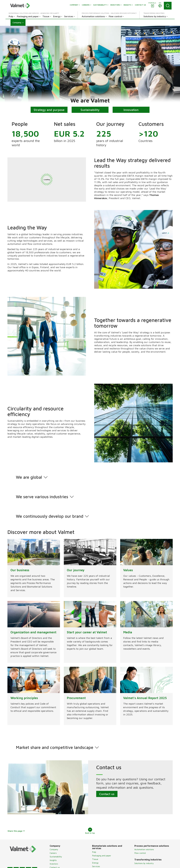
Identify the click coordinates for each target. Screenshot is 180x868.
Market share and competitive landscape (55, 747)
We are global (29, 477)
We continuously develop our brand (50, 516)
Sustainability (90, 110)
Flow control (140, 853)
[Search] (168, 6)
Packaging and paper (102, 856)
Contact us (107, 794)
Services (96, 866)
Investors (54, 864)
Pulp (94, 852)
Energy (95, 863)
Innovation (131, 110)
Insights (53, 860)
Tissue (95, 859)
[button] (18, 22)
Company (54, 849)
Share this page (16, 831)
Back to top (90, 831)
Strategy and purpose (49, 110)
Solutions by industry (144, 863)
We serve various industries (42, 497)
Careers (53, 853)
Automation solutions (144, 849)
